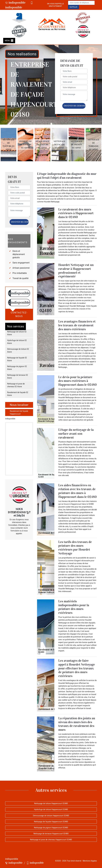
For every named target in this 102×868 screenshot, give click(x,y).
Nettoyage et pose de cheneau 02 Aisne (16, 385)
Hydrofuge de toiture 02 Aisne (17, 342)
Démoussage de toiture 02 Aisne (18, 350)
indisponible (15, 3)
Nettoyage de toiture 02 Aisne (17, 333)
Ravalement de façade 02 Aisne (18, 394)
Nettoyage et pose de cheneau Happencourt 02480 (51, 840)
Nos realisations (22, 54)
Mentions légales (90, 861)
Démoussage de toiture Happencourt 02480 (51, 816)
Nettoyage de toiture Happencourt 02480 (51, 803)
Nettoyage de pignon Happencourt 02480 (51, 828)
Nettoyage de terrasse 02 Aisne (18, 376)
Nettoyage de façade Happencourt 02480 (51, 822)
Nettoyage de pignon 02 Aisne (17, 368)
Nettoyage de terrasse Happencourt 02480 (51, 834)
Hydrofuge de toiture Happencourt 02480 (51, 809)
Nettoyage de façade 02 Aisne (17, 359)
